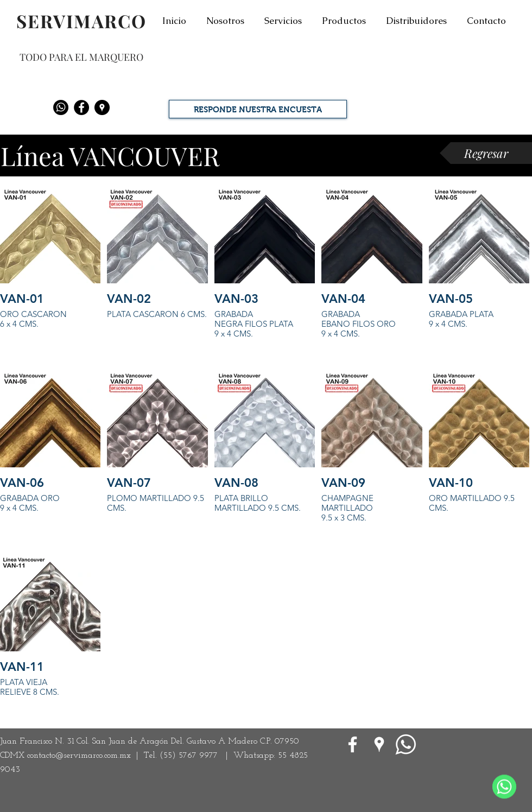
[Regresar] (486, 153)
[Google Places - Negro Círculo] (102, 107)
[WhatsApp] (406, 744)
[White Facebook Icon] (353, 744)
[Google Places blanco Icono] (379, 744)
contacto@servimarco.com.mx (79, 756)
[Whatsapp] (61, 107)
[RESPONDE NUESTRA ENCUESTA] (258, 109)
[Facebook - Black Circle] (81, 107)
